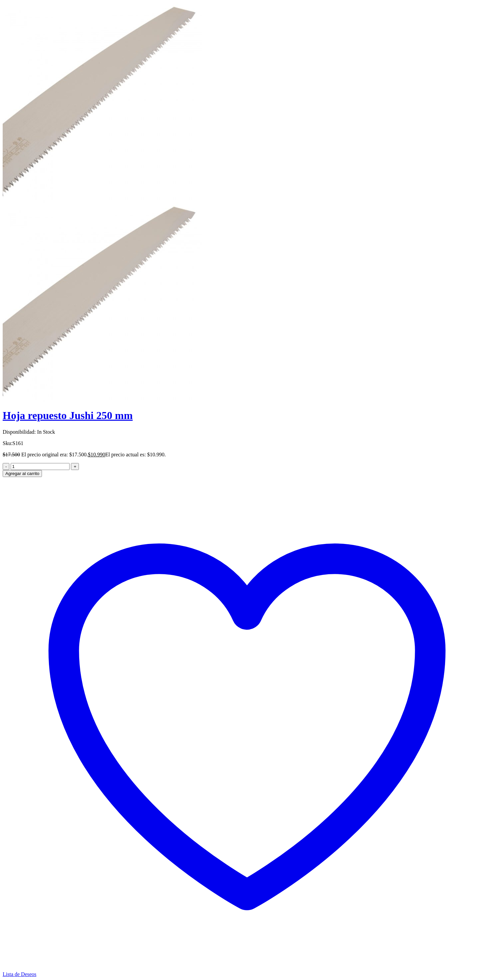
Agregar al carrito (22, 474)
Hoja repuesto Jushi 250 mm (68, 415)
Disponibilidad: (19, 432)
